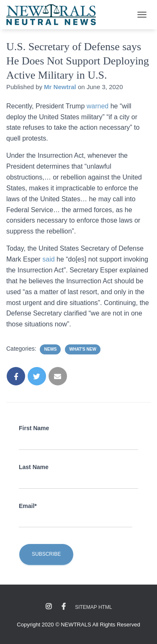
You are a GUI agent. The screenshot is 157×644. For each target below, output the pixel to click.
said (49, 259)
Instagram (49, 607)
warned (99, 106)
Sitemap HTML (93, 607)
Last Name (34, 467)
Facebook (64, 607)
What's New (82, 349)
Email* (28, 506)
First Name (34, 428)
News (50, 349)
